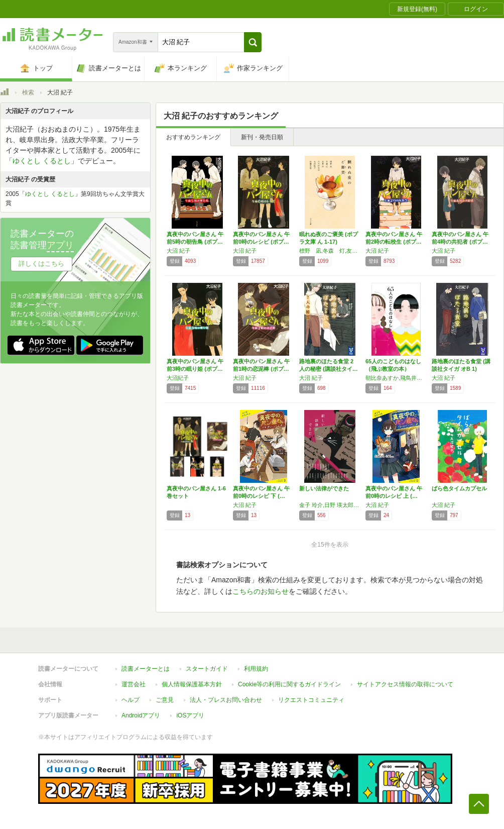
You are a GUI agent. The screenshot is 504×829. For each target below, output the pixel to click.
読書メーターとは (146, 669)
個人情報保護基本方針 (192, 684)
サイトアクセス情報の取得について (405, 684)
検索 (28, 92)
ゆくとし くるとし (42, 161)
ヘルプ (131, 700)
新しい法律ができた (324, 488)
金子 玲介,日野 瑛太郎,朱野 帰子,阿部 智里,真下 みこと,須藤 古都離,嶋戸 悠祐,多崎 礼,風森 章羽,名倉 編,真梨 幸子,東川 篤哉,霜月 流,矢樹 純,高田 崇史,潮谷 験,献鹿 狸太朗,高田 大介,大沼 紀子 (330, 505)
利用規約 (256, 669)
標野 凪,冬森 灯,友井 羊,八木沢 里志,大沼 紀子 (330, 251)
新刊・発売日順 (262, 137)
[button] (253, 42)
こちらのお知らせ (261, 591)
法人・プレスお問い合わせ (226, 700)
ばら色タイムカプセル (459, 488)
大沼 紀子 (178, 251)
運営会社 (134, 684)
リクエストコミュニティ (311, 700)
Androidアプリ (141, 715)
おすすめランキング (193, 137)
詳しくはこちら (41, 264)
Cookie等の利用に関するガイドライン (289, 684)
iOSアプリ (190, 715)
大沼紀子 (178, 378)
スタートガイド (207, 669)
